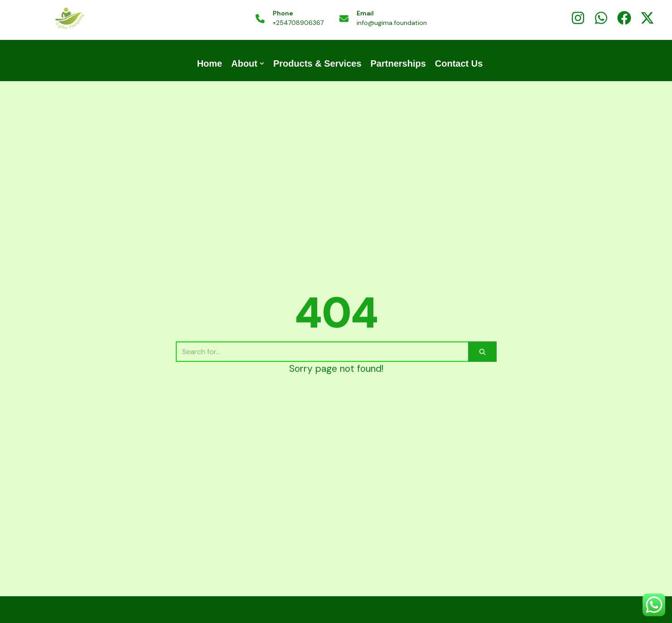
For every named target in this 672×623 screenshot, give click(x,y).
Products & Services (317, 63)
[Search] (322, 352)
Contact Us (459, 63)
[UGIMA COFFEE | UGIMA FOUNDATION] (69, 19)
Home (210, 63)
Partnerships (398, 63)
